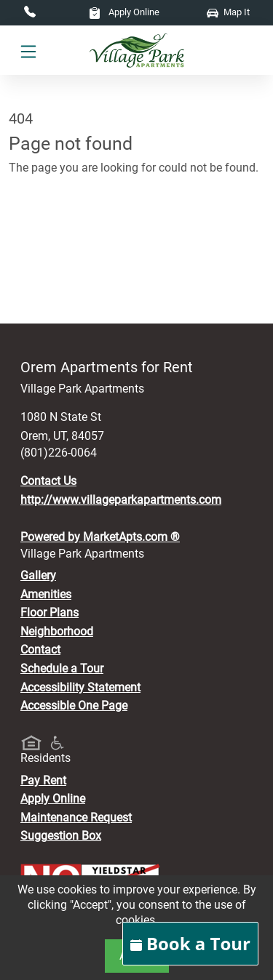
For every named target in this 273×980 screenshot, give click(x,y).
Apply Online (124, 12)
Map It (228, 12)
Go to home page (53, 232)
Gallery (38, 575)
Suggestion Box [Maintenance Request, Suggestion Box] (61, 836)
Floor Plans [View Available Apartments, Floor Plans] (50, 612)
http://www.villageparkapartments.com (121, 500)
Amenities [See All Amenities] (46, 594)
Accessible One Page (74, 706)
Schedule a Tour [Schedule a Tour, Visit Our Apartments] (62, 668)
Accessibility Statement (80, 687)
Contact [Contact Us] (40, 650)
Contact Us (48, 481)
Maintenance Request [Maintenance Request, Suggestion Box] (76, 818)
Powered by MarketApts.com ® (100, 537)
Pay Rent (43, 780)
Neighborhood (57, 631)
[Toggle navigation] (28, 51)
